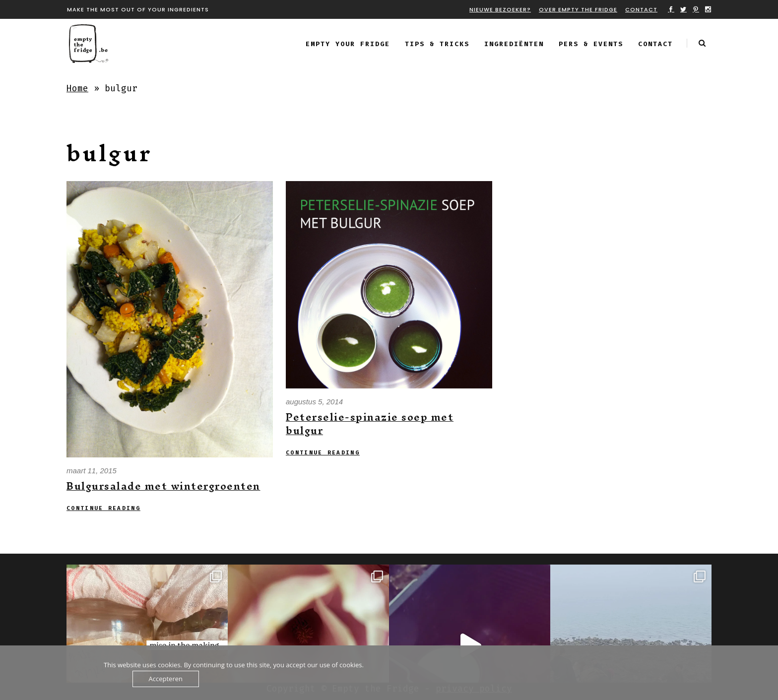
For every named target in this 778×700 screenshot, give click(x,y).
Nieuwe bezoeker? (500, 9)
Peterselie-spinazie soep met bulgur (370, 424)
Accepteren (166, 679)
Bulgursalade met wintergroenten (163, 486)
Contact (641, 9)
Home (77, 88)
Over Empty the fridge (578, 9)
